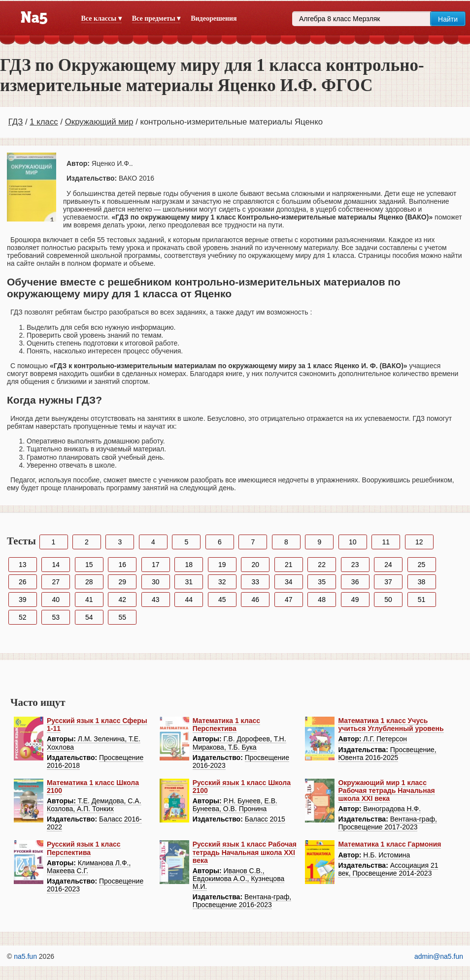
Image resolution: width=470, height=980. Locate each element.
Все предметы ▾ (156, 18)
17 (156, 565)
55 (122, 617)
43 (156, 600)
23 (355, 565)
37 (388, 582)
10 (353, 542)
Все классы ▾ (101, 18)
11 (386, 542)
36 (355, 582)
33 (255, 582)
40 (56, 600)
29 (122, 582)
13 (23, 565)
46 (255, 600)
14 (56, 565)
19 (222, 565)
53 (56, 617)
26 (23, 582)
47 (289, 600)
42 (122, 600)
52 (23, 617)
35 (322, 582)
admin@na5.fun (439, 956)
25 (422, 565)
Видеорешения (214, 18)
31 (189, 582)
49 (355, 600)
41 (89, 600)
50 (388, 600)
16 (122, 565)
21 (289, 565)
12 (419, 542)
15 (89, 565)
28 (89, 582)
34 (289, 582)
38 (422, 582)
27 (56, 582)
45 (222, 600)
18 (189, 565)
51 (422, 600)
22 (322, 565)
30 (156, 582)
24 (388, 565)
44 (189, 600)
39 (23, 600)
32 (222, 582)
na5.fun (25, 956)
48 (322, 600)
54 (89, 617)
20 (255, 565)
